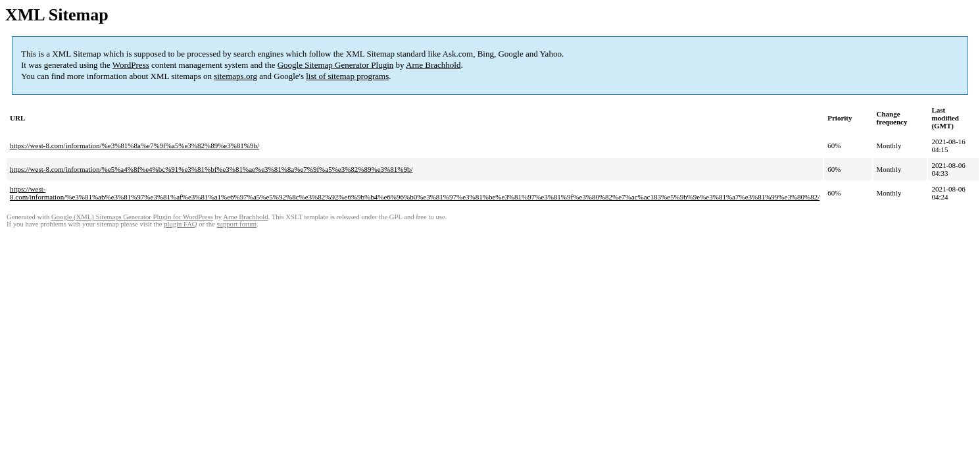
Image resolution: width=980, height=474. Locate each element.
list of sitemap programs (347, 76)
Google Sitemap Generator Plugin (336, 65)
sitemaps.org (235, 76)
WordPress (131, 65)
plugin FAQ (180, 224)
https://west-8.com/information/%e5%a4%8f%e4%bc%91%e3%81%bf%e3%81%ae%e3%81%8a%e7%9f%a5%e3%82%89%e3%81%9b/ (211, 169)
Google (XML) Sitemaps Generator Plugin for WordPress (132, 217)
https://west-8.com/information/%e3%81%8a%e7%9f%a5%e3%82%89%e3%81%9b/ (135, 145)
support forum (236, 224)
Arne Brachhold (433, 65)
